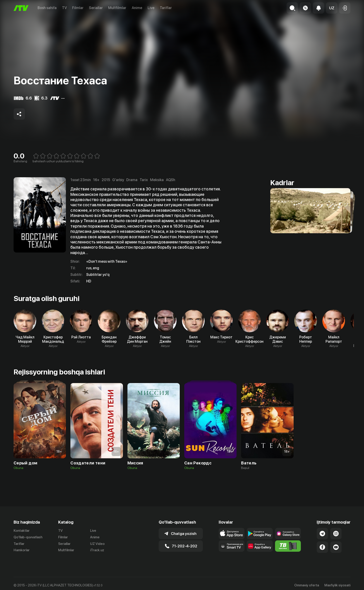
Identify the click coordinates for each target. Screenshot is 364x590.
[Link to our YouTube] (336, 547)
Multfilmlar (117, 8)
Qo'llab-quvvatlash (28, 537)
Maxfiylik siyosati (337, 585)
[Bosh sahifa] (21, 8)
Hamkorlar (22, 550)
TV (64, 8)
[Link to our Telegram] (322, 534)
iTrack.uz (97, 550)
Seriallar (96, 8)
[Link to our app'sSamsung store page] (288, 534)
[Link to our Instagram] (336, 534)
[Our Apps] (232, 546)
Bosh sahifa (47, 8)
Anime (137, 8)
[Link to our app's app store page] (232, 534)
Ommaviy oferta (307, 585)
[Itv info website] (288, 546)
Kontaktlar (22, 531)
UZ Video (97, 544)
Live (151, 8)
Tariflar (166, 8)
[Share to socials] (19, 114)
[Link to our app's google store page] (260, 534)
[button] (332, 8)
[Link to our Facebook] (322, 547)
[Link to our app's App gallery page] (260, 546)
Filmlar (78, 8)
